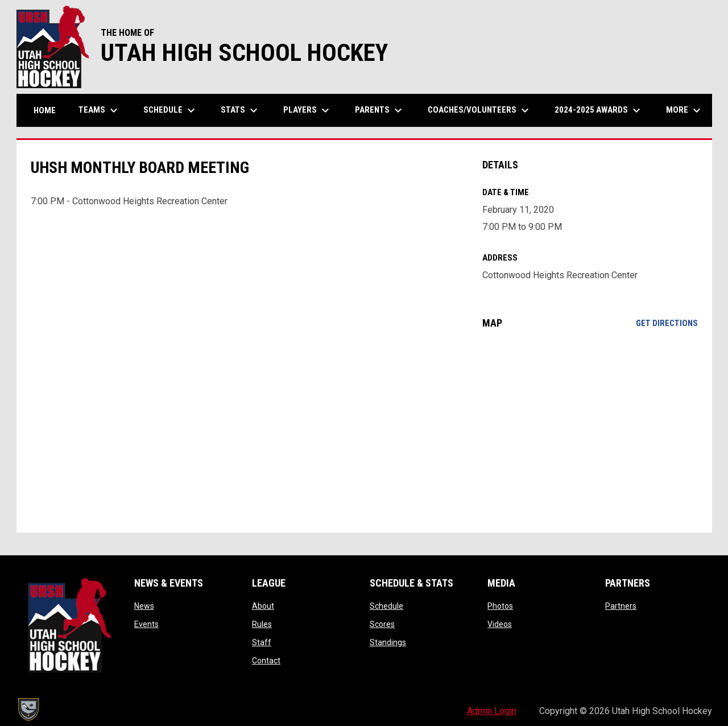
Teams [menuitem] (100, 110)
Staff (262, 642)
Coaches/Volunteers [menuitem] (480, 110)
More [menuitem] (685, 110)
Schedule (386, 606)
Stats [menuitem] (241, 110)
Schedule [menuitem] (171, 110)
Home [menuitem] (45, 110)
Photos (500, 606)
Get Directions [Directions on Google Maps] (667, 323)
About (263, 606)
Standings (388, 642)
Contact (266, 661)
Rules (262, 624)
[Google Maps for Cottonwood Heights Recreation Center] (590, 431)
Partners (621, 606)
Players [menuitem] (308, 110)
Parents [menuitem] (380, 110)
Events (146, 624)
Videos (500, 624)
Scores (382, 624)
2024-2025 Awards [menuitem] (599, 110)
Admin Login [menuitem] (492, 711)
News (144, 606)
